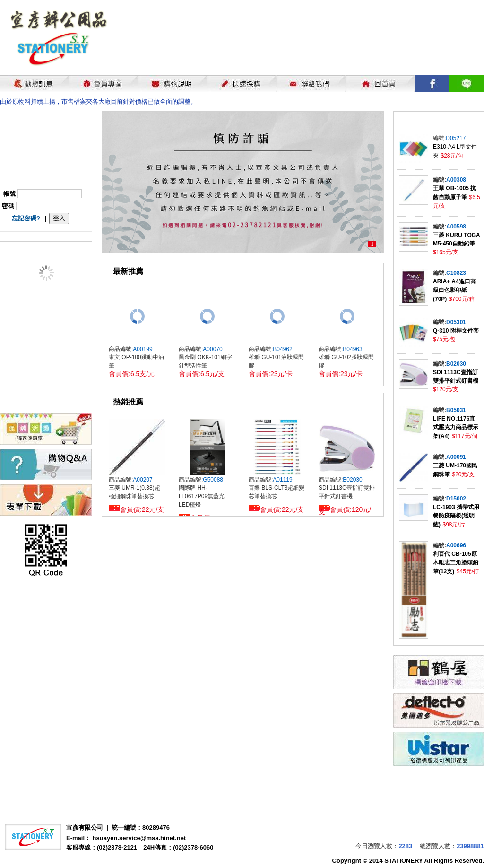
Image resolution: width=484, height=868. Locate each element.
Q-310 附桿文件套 (456, 331)
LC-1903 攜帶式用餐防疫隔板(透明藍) (456, 516)
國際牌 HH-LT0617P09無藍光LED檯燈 (202, 496)
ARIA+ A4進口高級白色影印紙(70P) (454, 290)
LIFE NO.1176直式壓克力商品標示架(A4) (456, 427)
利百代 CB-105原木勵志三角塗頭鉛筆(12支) (456, 563)
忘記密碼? (26, 218)
